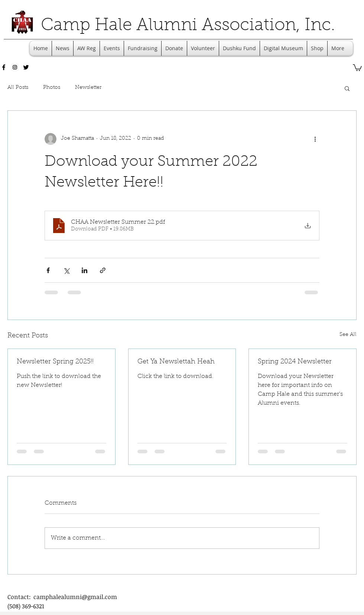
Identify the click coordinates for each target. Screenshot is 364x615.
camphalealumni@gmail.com (75, 597)
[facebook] (4, 67)
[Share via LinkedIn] (84, 270)
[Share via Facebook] (48, 270)
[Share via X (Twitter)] (66, 270)
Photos (52, 88)
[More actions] (315, 139)
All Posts (18, 88)
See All (348, 335)
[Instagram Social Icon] (15, 67)
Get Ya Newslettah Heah (176, 362)
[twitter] (26, 67)
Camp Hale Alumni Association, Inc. (188, 26)
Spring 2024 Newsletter (295, 362)
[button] (357, 67)
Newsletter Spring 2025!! (55, 362)
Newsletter (88, 88)
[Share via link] (103, 270)
